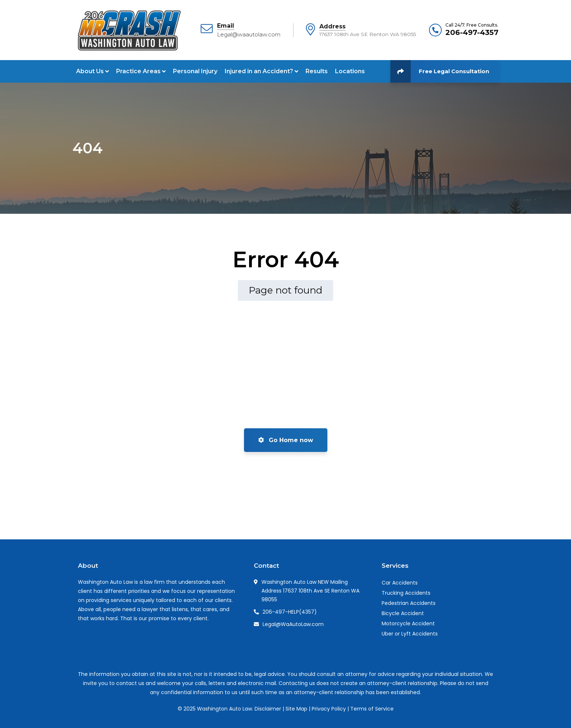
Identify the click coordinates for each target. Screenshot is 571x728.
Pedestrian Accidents (409, 603)
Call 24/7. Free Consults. (472, 25)
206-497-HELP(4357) (290, 612)
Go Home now (286, 440)
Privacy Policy (329, 709)
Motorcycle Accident (408, 623)
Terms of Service (372, 709)
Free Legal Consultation (440, 71)
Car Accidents (400, 583)
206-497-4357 (472, 32)
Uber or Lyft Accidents (410, 634)
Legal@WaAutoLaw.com (293, 624)
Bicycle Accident (403, 613)
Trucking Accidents (406, 593)
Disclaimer (268, 709)
